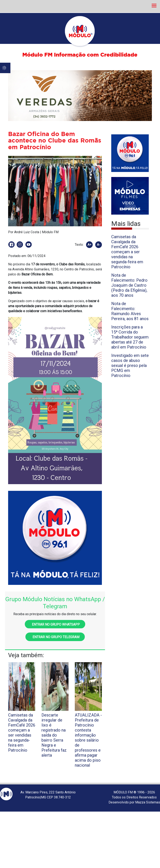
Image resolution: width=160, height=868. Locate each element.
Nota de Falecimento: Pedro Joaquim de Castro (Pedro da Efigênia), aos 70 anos (129, 285)
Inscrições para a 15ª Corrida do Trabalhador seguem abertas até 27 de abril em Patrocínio (130, 337)
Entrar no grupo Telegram (55, 637)
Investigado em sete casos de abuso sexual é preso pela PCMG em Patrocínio (130, 365)
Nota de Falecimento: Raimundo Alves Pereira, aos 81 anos (130, 311)
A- (99, 245)
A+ (89, 245)
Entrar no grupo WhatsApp (55, 624)
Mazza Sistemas (148, 802)
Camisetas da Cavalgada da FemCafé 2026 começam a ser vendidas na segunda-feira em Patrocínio (127, 252)
